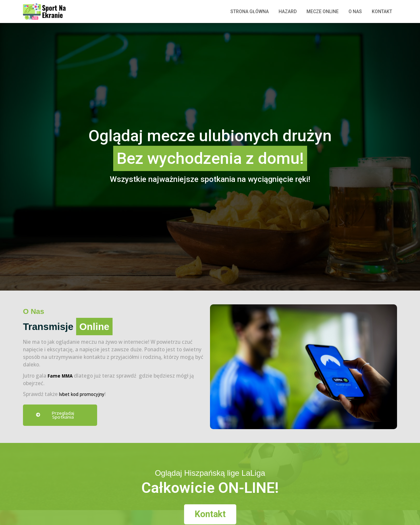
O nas (355, 11)
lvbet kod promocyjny (85, 394)
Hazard (288, 11)
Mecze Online (323, 11)
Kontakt (382, 11)
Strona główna (250, 11)
